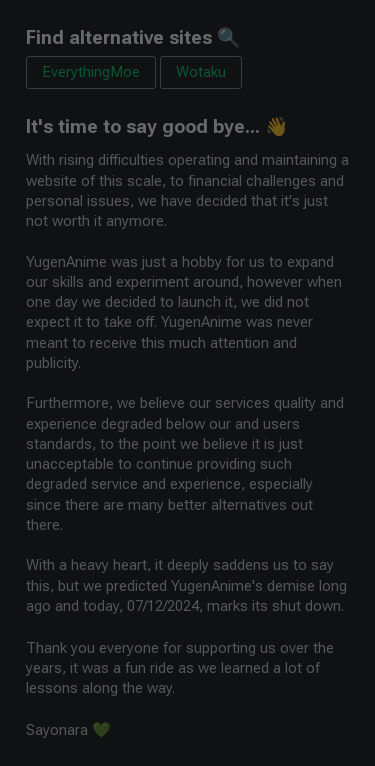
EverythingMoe (91, 72)
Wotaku (201, 72)
